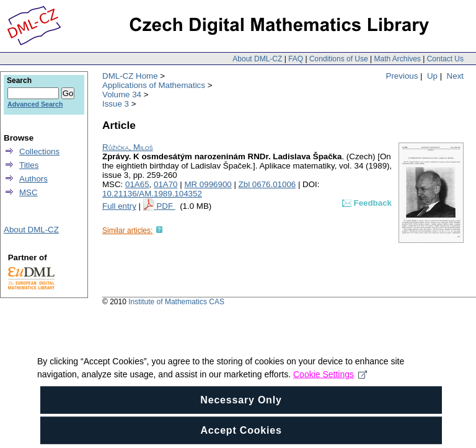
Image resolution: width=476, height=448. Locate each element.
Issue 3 (116, 104)
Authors (33, 179)
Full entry (119, 206)
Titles (29, 165)
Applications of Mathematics (154, 85)
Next (455, 76)
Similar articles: (127, 231)
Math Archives (397, 59)
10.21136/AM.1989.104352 (152, 194)
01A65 (137, 184)
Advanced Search (35, 104)
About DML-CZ (257, 59)
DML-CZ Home (130, 76)
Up (432, 76)
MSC (29, 192)
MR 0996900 (208, 184)
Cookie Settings (330, 385)
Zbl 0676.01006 (267, 184)
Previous (402, 76)
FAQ (296, 59)
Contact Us (445, 59)
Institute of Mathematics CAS (176, 302)
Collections (39, 152)
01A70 (166, 184)
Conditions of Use (339, 59)
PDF (165, 206)
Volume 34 (122, 94)
